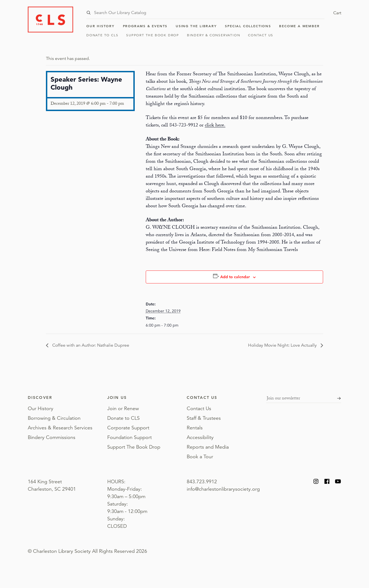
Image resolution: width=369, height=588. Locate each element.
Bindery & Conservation (214, 35)
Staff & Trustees (204, 418)
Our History (100, 26)
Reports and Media (208, 447)
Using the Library (196, 26)
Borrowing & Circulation (54, 418)
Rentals (195, 428)
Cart (337, 13)
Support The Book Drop (153, 35)
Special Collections (248, 26)
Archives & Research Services (60, 428)
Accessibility (200, 437)
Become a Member (299, 26)
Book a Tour (200, 457)
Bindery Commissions (52, 437)
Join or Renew (123, 408)
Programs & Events (145, 26)
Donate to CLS (102, 35)
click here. (215, 126)
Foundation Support (130, 437)
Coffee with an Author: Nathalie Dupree (90, 345)
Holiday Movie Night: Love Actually (283, 345)
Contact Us (261, 35)
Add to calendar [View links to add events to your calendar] (235, 277)
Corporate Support (128, 428)
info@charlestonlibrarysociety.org (223, 489)
